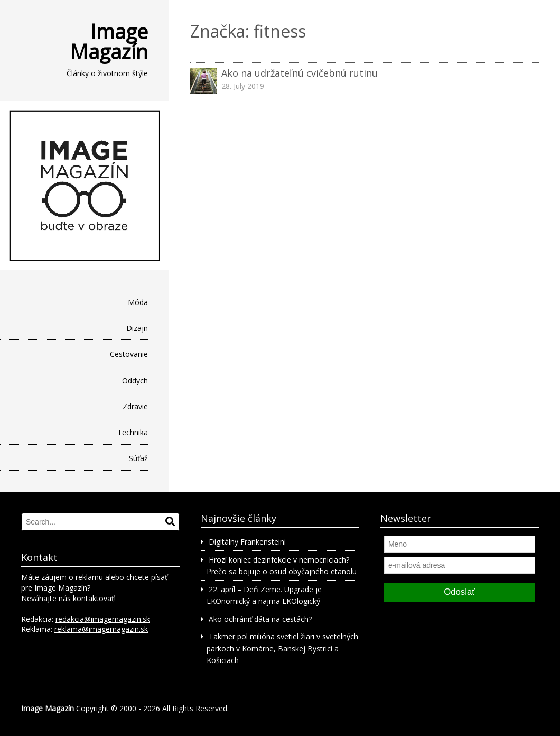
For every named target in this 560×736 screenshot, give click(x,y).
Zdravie (135, 406)
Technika (133, 432)
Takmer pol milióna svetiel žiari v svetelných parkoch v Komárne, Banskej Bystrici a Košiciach (282, 648)
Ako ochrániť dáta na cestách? (260, 619)
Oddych (135, 380)
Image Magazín (109, 41)
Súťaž (138, 458)
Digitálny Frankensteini (247, 542)
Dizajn (137, 328)
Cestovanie (129, 354)
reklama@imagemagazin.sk (101, 629)
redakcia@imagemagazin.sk (103, 619)
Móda (138, 302)
